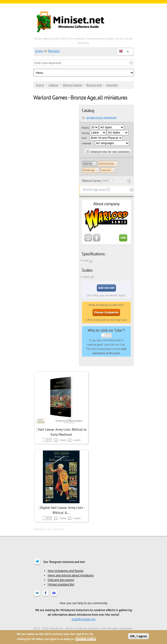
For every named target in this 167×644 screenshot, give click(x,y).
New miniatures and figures (66, 571)
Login (39, 51)
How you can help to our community (83, 603)
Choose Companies (106, 312)
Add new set (106, 288)
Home (40, 85)
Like (108, 335)
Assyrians (112, 85)
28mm (86, 277)
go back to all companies (101, 117)
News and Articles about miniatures (71, 575)
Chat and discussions (61, 580)
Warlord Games (72, 85)
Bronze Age (94, 85)
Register (54, 51)
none (86, 260)
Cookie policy (86, 639)
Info (123, 238)
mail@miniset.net (83, 619)
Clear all (87, 164)
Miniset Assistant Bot (61, 584)
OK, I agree (138, 636)
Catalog (53, 85)
